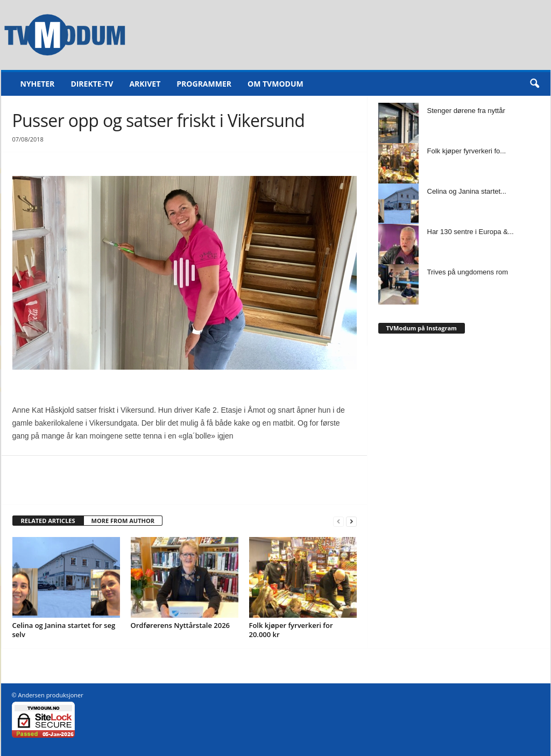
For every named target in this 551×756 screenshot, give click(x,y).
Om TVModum (275, 84)
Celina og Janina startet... (467, 191)
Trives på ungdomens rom (468, 272)
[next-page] (351, 521)
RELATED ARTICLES (48, 521)
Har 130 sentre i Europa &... (471, 232)
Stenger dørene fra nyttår (466, 111)
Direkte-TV (92, 84)
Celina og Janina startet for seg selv (64, 630)
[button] (534, 84)
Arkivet (145, 84)
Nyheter (38, 84)
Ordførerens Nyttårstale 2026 (181, 625)
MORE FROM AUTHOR (123, 521)
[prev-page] (338, 521)
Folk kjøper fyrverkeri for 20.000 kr (291, 630)
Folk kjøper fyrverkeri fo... (467, 151)
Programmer (204, 84)
